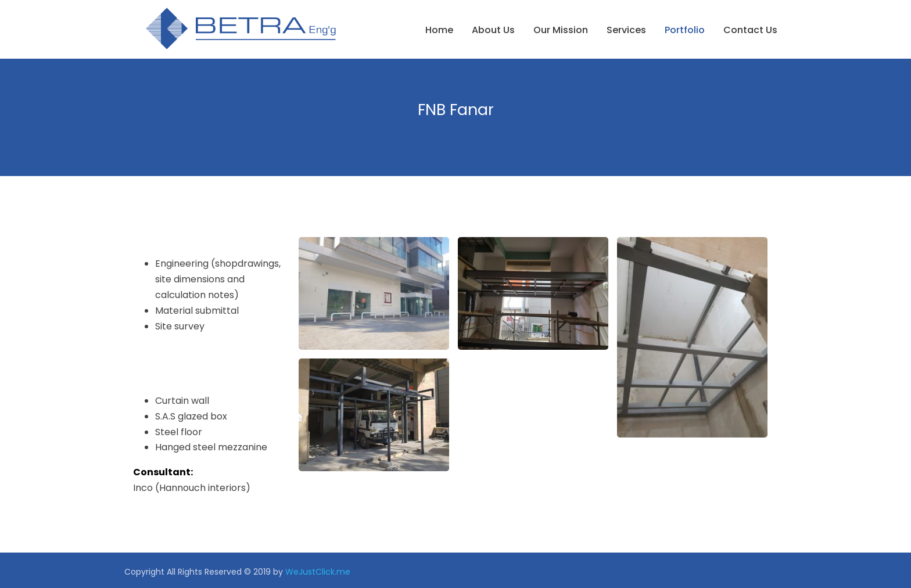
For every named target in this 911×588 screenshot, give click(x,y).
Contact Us (750, 30)
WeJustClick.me (318, 572)
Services (626, 30)
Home (439, 30)
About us (493, 30)
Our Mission (561, 30)
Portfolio (685, 30)
